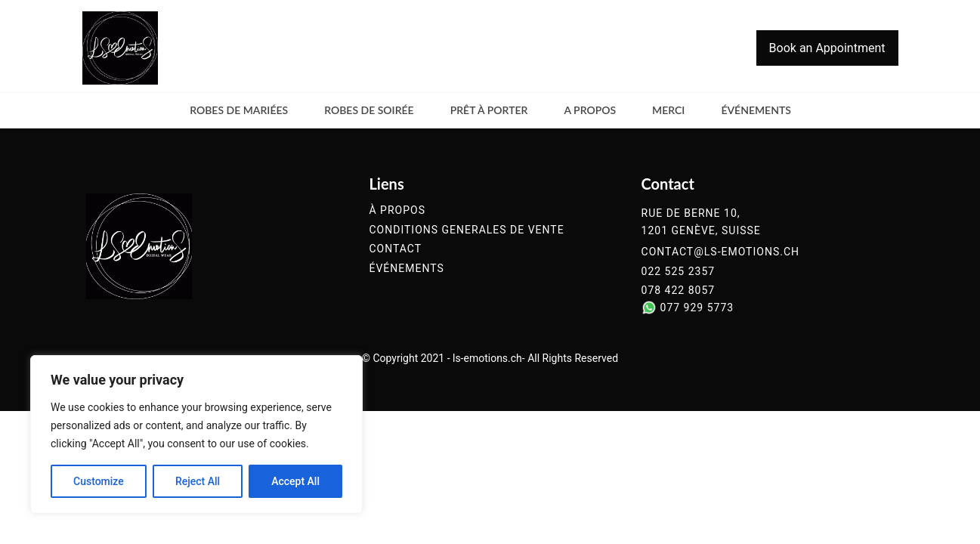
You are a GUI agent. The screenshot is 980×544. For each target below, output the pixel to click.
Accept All (295, 481)
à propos (397, 210)
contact (395, 249)
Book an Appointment (827, 48)
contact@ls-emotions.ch (720, 252)
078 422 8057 (679, 291)
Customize (99, 481)
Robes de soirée (369, 110)
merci (668, 110)
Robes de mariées (239, 110)
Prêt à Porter (489, 110)
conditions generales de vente (466, 230)
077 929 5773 (697, 308)
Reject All (198, 481)
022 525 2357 (679, 272)
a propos (590, 110)
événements (756, 110)
